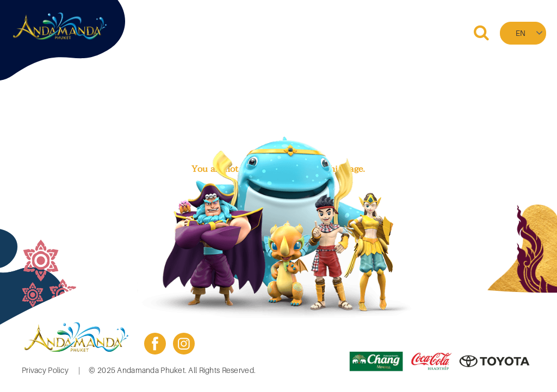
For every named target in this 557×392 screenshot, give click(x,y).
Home (186, 33)
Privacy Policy (45, 370)
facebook (155, 344)
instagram (184, 344)
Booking (231, 33)
